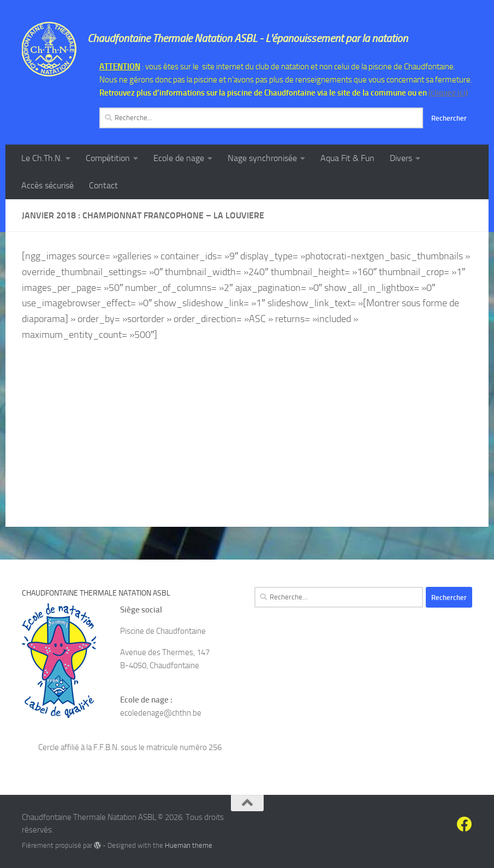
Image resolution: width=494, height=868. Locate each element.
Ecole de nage (179, 158)
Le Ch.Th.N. (42, 158)
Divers (401, 158)
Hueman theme (189, 845)
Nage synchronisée (262, 158)
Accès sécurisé (47, 185)
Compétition (108, 158)
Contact (103, 185)
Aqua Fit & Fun (347, 158)
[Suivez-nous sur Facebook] (465, 824)
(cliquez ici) (448, 93)
